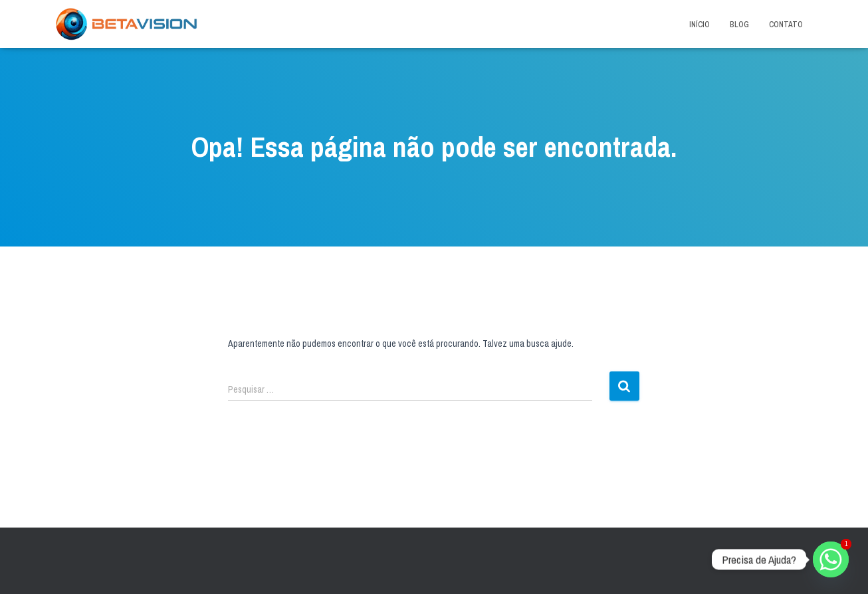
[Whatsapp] (831, 559)
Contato (786, 25)
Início (700, 25)
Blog (739, 25)
